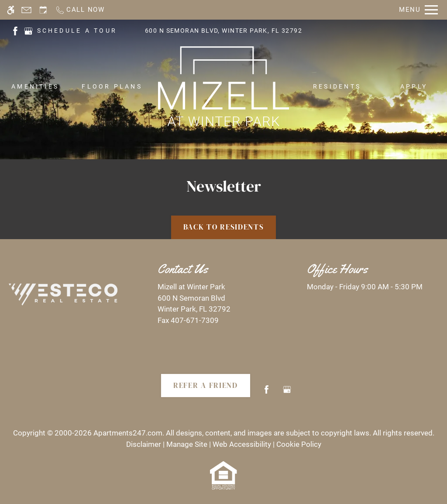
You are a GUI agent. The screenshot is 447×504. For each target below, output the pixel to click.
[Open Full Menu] (418, 10)
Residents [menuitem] (337, 86)
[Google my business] (287, 393)
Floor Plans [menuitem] (112, 86)
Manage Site (187, 444)
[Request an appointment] (43, 10)
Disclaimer (144, 444)
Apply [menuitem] (414, 86)
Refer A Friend (206, 385)
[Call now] (80, 10)
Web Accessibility (242, 444)
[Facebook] (266, 393)
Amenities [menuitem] (35, 86)
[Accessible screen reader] (11, 10)
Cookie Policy (299, 444)
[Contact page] (26, 10)
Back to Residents (224, 227)
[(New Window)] (15, 30)
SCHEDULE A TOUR (77, 31)
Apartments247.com (128, 433)
